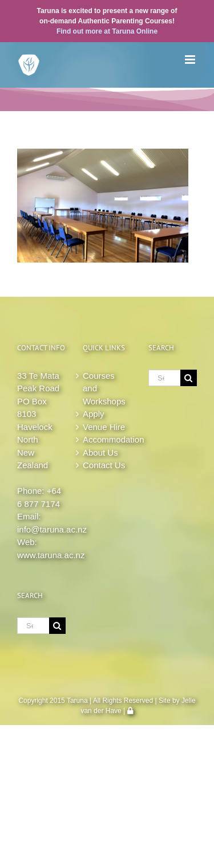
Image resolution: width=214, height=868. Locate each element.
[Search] (57, 626)
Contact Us (104, 465)
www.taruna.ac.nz (51, 555)
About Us (100, 453)
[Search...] (33, 626)
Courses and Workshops (104, 388)
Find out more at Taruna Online (107, 31)
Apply (94, 414)
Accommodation (107, 439)
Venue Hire (104, 427)
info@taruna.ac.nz (52, 529)
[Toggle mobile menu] (191, 60)
